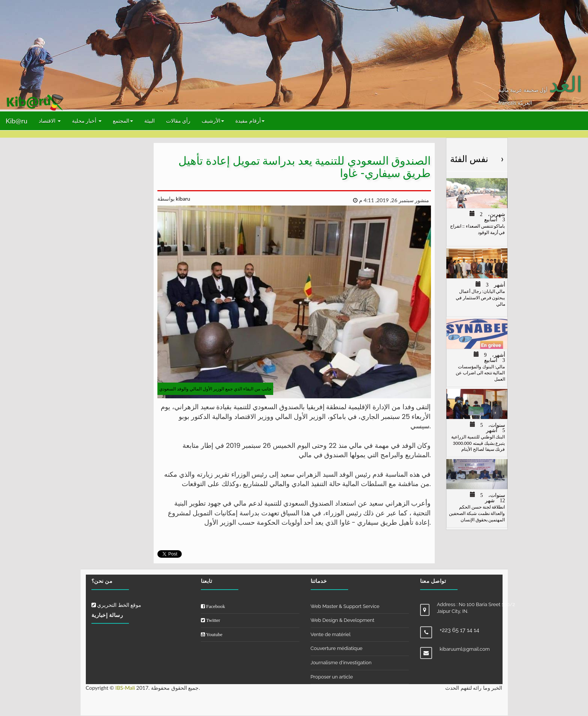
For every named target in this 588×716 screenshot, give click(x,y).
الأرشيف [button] (213, 121)
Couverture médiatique (337, 648)
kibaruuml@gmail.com (465, 649)
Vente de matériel (331, 634)
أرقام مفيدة (250, 121)
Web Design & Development (343, 620)
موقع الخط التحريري (117, 605)
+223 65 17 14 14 (459, 630)
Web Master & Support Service (345, 606)
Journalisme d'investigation (341, 663)
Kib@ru (16, 121)
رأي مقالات (178, 121)
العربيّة (525, 103)
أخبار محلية (87, 121)
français (508, 103)
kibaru (183, 199)
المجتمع (123, 121)
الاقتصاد (50, 121)
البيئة (150, 121)
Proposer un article (332, 677)
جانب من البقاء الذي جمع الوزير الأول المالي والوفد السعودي (215, 389)
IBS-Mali (125, 688)
